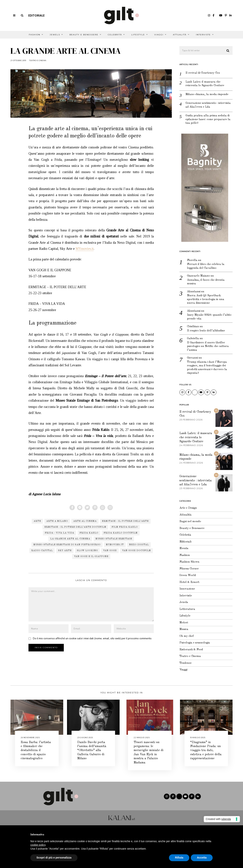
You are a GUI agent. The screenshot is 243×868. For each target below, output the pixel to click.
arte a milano (57, 521)
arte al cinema (85, 521)
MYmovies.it (85, 249)
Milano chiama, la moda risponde (207, 94)
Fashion (35, 35)
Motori (184, 623)
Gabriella (193, 339)
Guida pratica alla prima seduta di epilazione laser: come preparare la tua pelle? (208, 119)
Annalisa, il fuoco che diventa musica (206, 282)
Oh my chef (187, 636)
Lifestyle (138, 35)
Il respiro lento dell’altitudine (206, 331)
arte (37, 521)
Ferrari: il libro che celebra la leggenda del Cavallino (206, 266)
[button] (228, 51)
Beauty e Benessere (84, 35)
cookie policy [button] (38, 845)
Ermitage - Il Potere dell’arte (125, 521)
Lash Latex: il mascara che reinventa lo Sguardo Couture (205, 84)
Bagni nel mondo (190, 522)
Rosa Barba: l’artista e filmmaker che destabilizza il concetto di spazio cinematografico (36, 750)
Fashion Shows (189, 562)
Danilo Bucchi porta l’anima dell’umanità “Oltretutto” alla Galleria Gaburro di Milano (92, 750)
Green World (188, 575)
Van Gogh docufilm (136, 551)
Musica (184, 629)
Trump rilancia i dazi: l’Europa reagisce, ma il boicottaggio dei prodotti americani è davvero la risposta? (207, 368)
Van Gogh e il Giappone (91, 557)
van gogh (110, 551)
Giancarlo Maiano (198, 276)
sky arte (65, 551)
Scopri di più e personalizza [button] (54, 858)
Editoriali (185, 542)
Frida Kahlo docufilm (121, 533)
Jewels (55, 35)
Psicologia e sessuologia (195, 643)
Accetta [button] (202, 858)
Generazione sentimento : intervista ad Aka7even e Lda (208, 105)
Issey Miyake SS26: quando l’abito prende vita (209, 317)
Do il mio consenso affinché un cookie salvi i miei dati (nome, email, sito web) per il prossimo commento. (92, 638)
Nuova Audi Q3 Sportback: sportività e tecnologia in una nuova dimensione (206, 299)
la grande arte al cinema (70, 539)
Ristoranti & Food (191, 650)
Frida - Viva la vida (60, 533)
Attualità (180, 35)
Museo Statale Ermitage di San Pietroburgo (67, 545)
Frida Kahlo (89, 533)
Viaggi (159, 35)
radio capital (42, 551)
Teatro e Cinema (38, 60)
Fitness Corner (189, 569)
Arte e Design (188, 508)
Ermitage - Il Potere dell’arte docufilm (75, 527)
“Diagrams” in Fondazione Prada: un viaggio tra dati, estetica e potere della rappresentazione (206, 750)
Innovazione (187, 589)
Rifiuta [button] (179, 858)
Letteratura (187, 609)
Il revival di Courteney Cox (203, 73)
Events (184, 548)
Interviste (203, 35)
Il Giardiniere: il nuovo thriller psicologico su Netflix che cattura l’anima (208, 346)
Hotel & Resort (189, 582)
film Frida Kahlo (125, 527)
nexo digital (139, 545)
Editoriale (36, 15)
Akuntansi (194, 292)
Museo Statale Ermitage (114, 539)
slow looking (87, 551)
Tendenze (185, 663)
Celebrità (115, 35)
